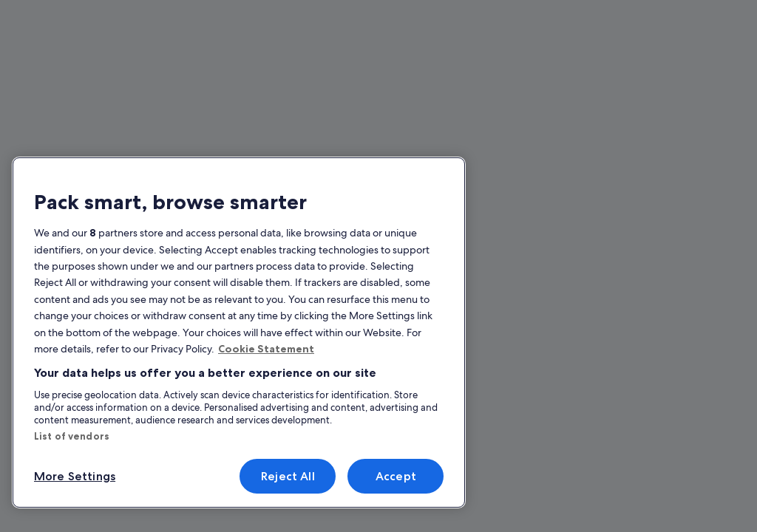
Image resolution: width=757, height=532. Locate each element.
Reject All (288, 476)
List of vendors (72, 436)
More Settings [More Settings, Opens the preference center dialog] (75, 476)
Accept (396, 476)
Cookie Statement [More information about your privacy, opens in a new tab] (266, 349)
